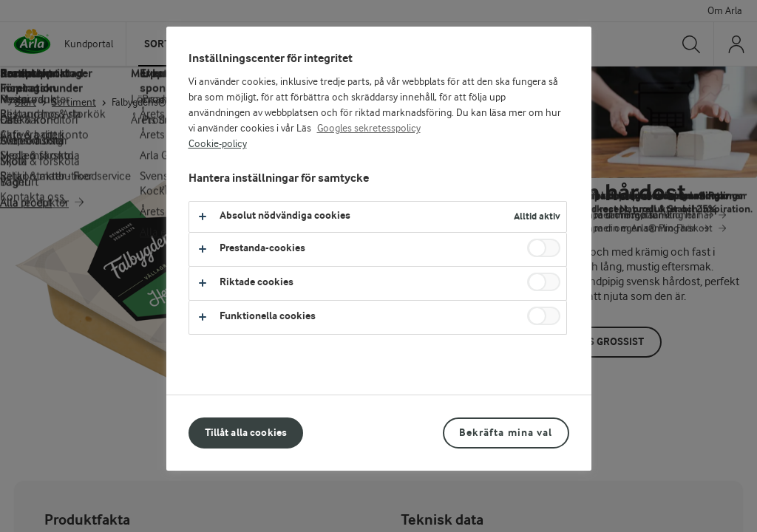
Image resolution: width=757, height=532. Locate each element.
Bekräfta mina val (506, 433)
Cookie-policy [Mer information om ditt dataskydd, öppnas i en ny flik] (218, 144)
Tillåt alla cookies (246, 433)
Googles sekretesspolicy (369, 129)
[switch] (544, 248)
